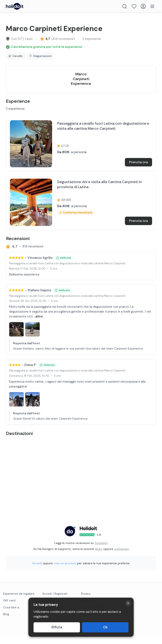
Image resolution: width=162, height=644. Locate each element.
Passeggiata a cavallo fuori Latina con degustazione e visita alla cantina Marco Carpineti (67, 272)
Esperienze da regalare (19, 602)
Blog (6, 623)
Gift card (9, 609)
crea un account (65, 572)
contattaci (121, 557)
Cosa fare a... (12, 616)
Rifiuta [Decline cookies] (57, 627)
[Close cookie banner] (128, 603)
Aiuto (99, 557)
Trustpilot (101, 551)
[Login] (143, 6)
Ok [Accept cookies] (105, 627)
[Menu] (152, 6)
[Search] (125, 6)
